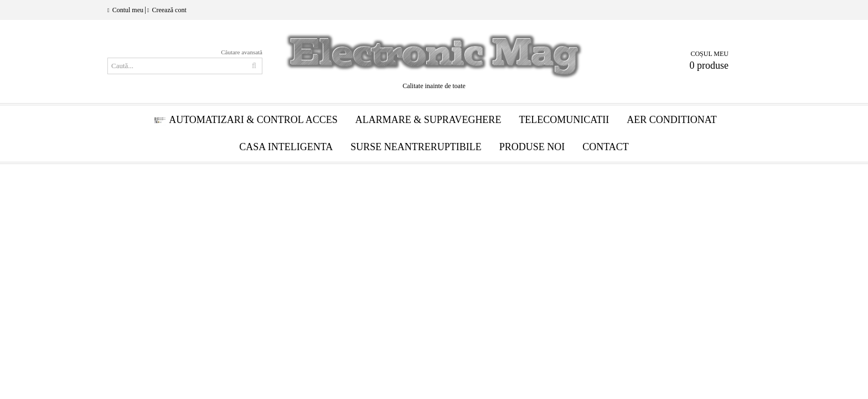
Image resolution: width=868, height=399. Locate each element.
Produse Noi (532, 147)
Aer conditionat (671, 120)
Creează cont (169, 10)
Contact (606, 147)
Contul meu (128, 10)
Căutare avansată (242, 52)
